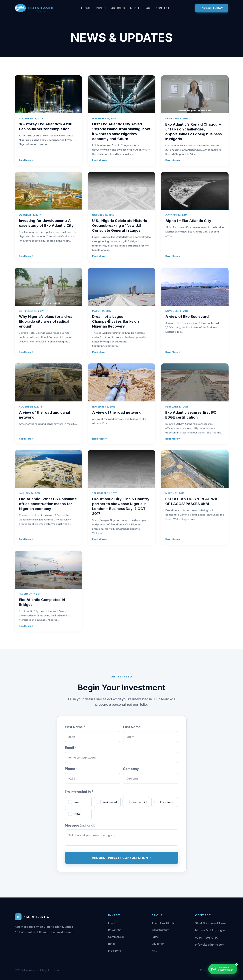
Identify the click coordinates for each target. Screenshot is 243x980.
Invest (101, 8)
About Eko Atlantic (163, 923)
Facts (155, 937)
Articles (118, 8)
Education (158, 944)
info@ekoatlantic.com (210, 944)
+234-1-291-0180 (207, 937)
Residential (115, 930)
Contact (163, 8)
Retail (112, 944)
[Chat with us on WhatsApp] (223, 969)
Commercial (116, 937)
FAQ (148, 8)
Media (135, 8)
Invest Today (212, 8)
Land (111, 923)
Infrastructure (160, 930)
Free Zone (114, 951)
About (86, 8)
